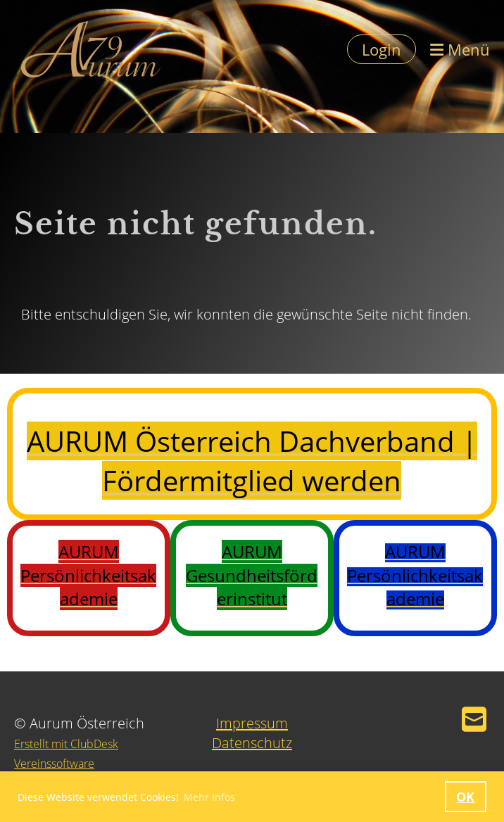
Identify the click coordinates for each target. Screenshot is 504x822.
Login (382, 49)
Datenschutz (252, 743)
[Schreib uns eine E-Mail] (474, 719)
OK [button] (465, 797)
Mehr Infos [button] (209, 797)
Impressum (252, 723)
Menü (460, 49)
